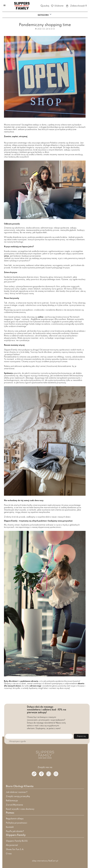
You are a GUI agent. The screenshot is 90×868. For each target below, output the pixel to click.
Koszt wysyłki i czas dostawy (20, 809)
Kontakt (10, 827)
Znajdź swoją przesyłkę (18, 796)
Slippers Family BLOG (17, 841)
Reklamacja (12, 801)
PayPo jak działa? (15, 831)
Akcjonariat (12, 845)
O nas (9, 854)
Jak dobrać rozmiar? (17, 792)
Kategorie (45, 15)
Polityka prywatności (16, 823)
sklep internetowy (40, 861)
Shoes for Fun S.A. (15, 849)
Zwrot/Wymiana (14, 805)
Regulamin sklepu (15, 819)
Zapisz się (81, 736)
